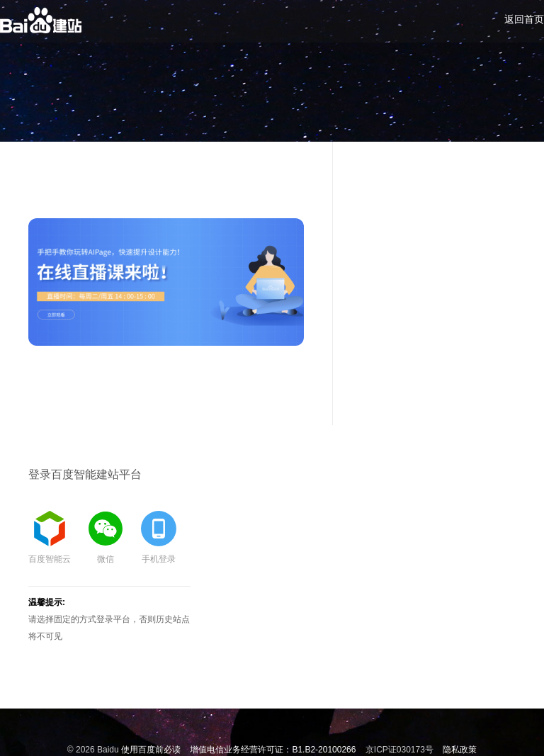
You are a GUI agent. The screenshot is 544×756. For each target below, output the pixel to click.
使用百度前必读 (151, 750)
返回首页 (524, 19)
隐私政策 (460, 750)
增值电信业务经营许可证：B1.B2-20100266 (273, 750)
